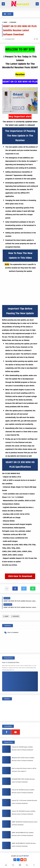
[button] (15, 589)
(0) (36, 39)
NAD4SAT (26, 856)
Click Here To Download (20, 576)
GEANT (5, 22)
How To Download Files (11, 663)
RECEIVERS (13, 22)
